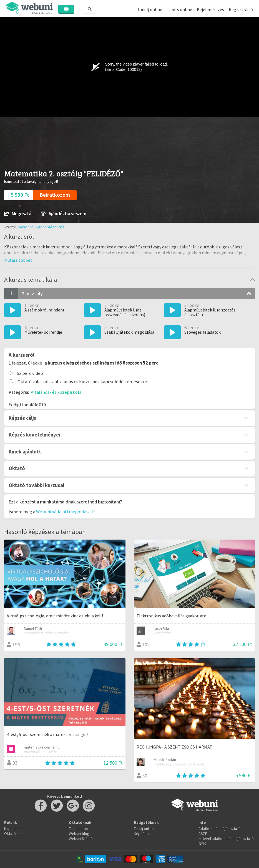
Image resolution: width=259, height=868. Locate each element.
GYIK (202, 844)
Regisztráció (241, 9)
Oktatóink (12, 834)
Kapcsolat (12, 829)
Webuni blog (79, 834)
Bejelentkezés (210, 9)
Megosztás (19, 214)
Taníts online (179, 9)
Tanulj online (150, 9)
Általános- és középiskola (56, 392)
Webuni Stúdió (81, 839)
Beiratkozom (55, 195)
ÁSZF (203, 834)
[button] (18, 260)
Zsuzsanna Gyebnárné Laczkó (40, 227)
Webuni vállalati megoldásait (65, 512)
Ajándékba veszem (64, 214)
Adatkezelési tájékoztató (220, 829)
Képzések (142, 834)
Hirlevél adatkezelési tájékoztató (226, 839)
